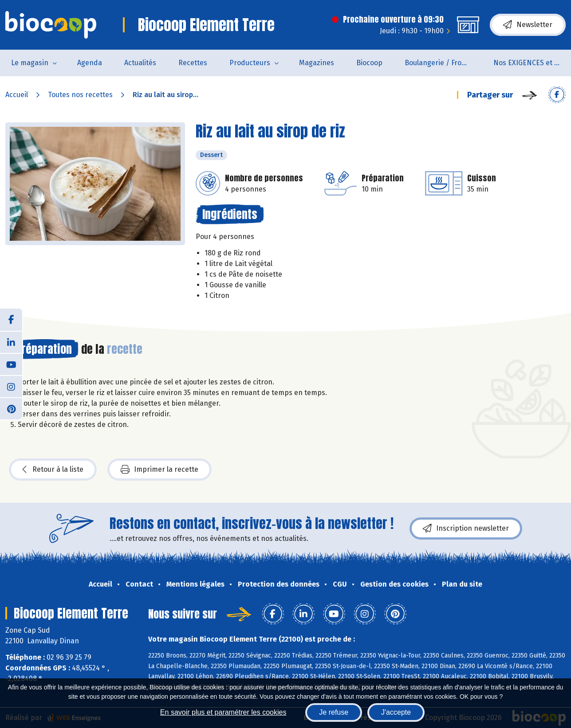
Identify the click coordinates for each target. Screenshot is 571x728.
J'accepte (396, 712)
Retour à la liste (53, 470)
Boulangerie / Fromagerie (443, 63)
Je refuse (334, 712)
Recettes (193, 63)
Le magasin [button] (30, 63)
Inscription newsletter (466, 528)
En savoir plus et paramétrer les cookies (223, 712)
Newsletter (528, 25)
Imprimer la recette (159, 470)
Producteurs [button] (250, 63)
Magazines (317, 63)
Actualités (140, 63)
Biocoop (369, 63)
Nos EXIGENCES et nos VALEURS (532, 63)
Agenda (90, 63)
